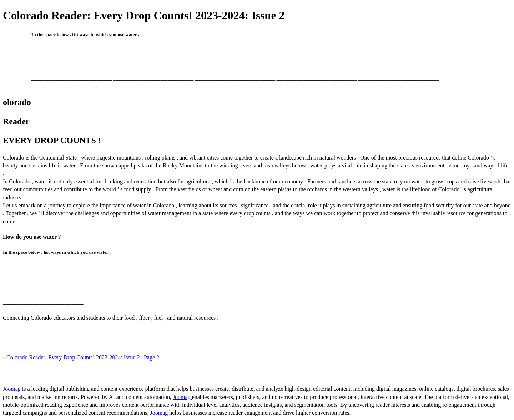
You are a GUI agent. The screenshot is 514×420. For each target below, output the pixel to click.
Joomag (12, 389)
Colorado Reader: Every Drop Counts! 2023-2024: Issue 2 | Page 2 (83, 357)
